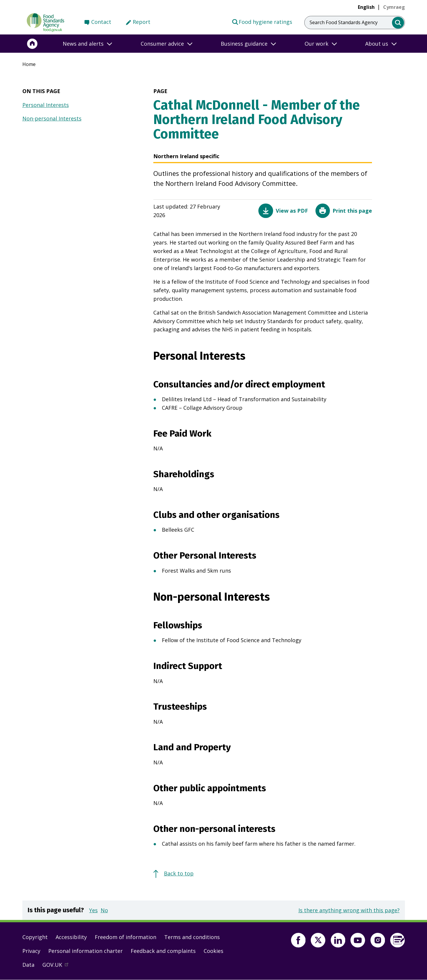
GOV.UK (58, 966)
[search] (398, 23)
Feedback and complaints (163, 951)
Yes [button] (93, 910)
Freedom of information (126, 937)
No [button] (104, 910)
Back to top (179, 873)
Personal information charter (85, 951)
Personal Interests (46, 105)
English (366, 7)
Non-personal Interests (52, 118)
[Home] (32, 44)
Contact (101, 22)
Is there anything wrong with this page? (349, 910)
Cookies (213, 951)
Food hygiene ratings (262, 22)
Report (142, 22)
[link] (394, 7)
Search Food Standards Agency (344, 22)
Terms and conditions (192, 937)
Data (28, 965)
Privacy (31, 951)
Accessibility (71, 937)
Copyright (35, 937)
